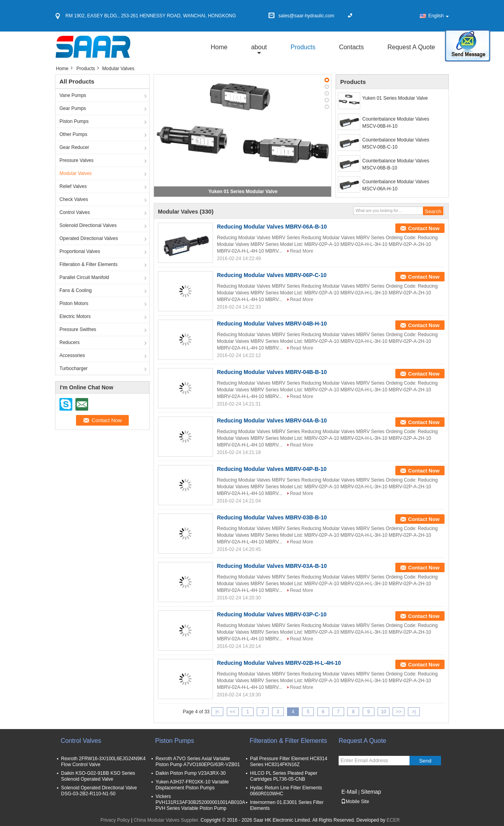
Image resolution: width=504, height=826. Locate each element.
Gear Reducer (74, 147)
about (259, 47)
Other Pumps (73, 134)
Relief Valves (73, 186)
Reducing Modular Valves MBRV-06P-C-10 (272, 275)
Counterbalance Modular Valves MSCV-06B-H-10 (396, 123)
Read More (301, 251)
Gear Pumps (73, 108)
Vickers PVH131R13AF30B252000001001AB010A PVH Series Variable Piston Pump (200, 802)
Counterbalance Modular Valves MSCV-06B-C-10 (396, 143)
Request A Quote (411, 47)
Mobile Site (355, 802)
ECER (393, 820)
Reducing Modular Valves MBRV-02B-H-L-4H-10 (279, 663)
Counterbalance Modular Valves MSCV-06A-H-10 (396, 185)
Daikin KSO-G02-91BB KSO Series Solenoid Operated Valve (98, 776)
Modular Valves (76, 173)
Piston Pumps (74, 121)
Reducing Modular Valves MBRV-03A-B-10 (272, 566)
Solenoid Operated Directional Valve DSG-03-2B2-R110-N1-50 (99, 791)
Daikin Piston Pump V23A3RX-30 (191, 773)
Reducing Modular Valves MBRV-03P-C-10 (272, 614)
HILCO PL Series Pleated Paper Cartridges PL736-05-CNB (284, 776)
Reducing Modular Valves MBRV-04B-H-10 (272, 324)
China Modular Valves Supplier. (167, 820)
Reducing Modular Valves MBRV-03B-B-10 (272, 517)
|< (217, 712)
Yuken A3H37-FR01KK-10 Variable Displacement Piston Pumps (192, 785)
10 (383, 712)
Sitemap (371, 792)
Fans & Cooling (76, 290)
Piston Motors (74, 303)
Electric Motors (75, 316)
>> (398, 712)
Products (303, 47)
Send (425, 761)
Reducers (69, 342)
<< (233, 712)
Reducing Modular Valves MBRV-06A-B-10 (272, 227)
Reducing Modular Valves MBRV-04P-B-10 (272, 469)
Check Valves (74, 199)
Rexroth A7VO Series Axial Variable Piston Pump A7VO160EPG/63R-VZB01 (198, 762)
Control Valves (75, 212)
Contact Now (424, 228)
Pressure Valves (76, 160)
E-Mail (349, 792)
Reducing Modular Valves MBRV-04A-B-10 (272, 420)
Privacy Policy (115, 820)
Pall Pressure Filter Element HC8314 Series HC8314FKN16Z (289, 762)
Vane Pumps (73, 95)
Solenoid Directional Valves (88, 225)
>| (414, 712)
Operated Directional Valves (89, 238)
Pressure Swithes (78, 329)
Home (219, 47)
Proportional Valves (80, 251)
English (439, 16)
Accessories (72, 355)
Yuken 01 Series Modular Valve (243, 192)
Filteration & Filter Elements (88, 264)
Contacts (351, 47)
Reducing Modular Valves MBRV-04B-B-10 (272, 372)
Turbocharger (74, 368)
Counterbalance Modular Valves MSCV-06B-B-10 (396, 164)
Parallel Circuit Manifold (84, 277)
